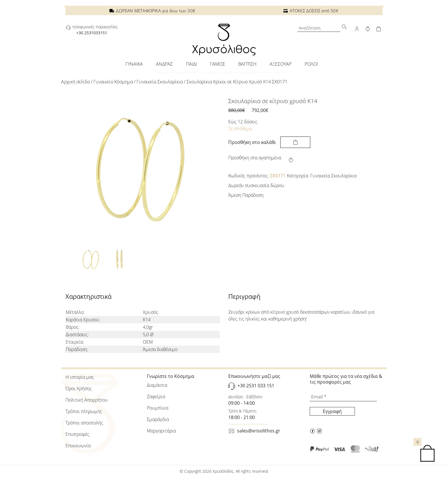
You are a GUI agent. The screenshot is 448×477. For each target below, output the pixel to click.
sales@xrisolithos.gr (259, 431)
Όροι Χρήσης (79, 388)
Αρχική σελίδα (75, 82)
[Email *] (343, 397)
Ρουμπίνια (158, 408)
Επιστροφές (77, 434)
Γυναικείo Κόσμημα (113, 82)
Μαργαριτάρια (161, 431)
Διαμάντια (157, 385)
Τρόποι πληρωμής (84, 411)
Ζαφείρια (156, 396)
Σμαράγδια (158, 419)
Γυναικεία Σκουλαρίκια (160, 82)
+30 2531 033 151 (256, 386)
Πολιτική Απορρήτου (87, 400)
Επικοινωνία (78, 446)
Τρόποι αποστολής (84, 423)
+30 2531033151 (92, 33)
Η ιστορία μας (80, 377)
